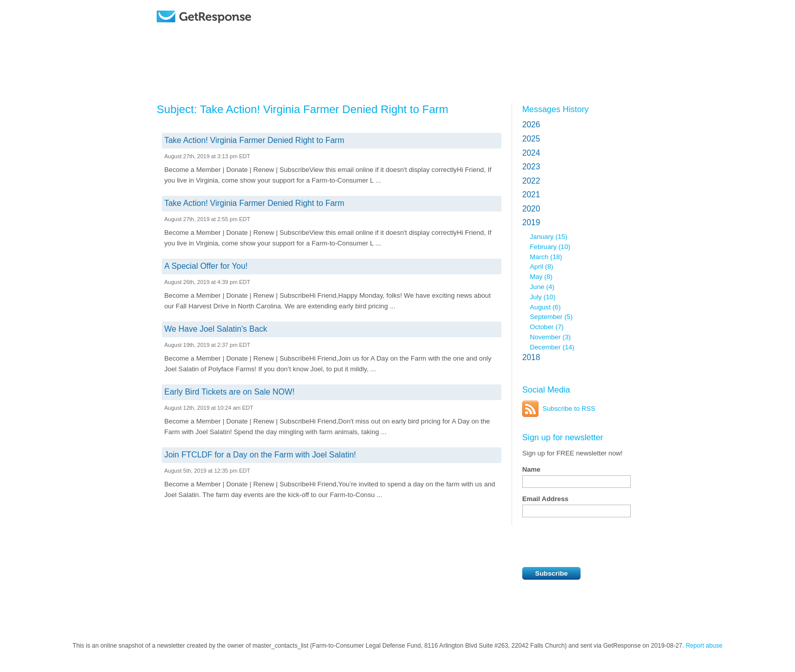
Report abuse (704, 646)
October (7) (547, 327)
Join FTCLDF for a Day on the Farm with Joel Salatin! (260, 455)
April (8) (541, 267)
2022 (531, 181)
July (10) (543, 297)
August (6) (545, 307)
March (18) (546, 257)
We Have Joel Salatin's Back (216, 329)
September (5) (551, 317)
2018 (531, 357)
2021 (531, 194)
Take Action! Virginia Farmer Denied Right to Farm (254, 140)
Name (531, 469)
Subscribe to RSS (569, 409)
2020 (531, 209)
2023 (531, 167)
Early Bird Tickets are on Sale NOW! (229, 392)
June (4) (542, 287)
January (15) (549, 237)
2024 (531, 153)
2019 (531, 222)
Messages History (555, 109)
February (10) (550, 247)
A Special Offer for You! (206, 266)
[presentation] (599, 542)
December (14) (552, 347)
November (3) (550, 337)
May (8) (541, 277)
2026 (531, 125)
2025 (531, 139)
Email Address (545, 499)
